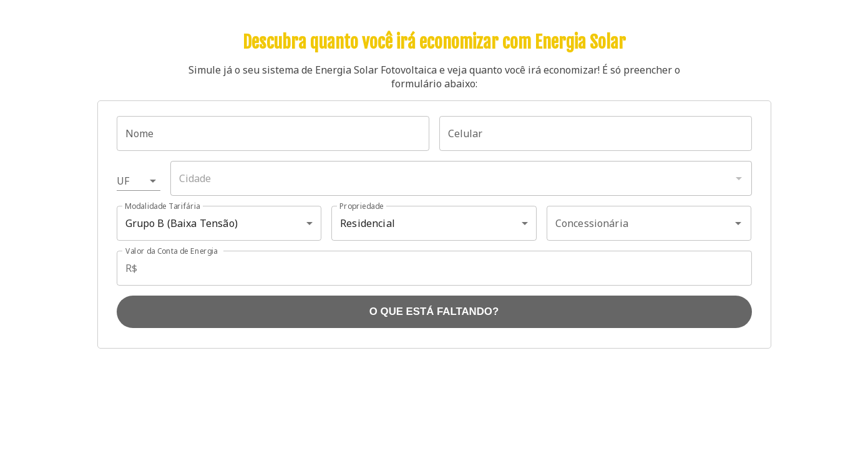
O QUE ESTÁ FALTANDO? (434, 311)
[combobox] (461, 178)
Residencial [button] (368, 223)
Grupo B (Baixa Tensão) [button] (182, 223)
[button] (139, 181)
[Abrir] (738, 223)
